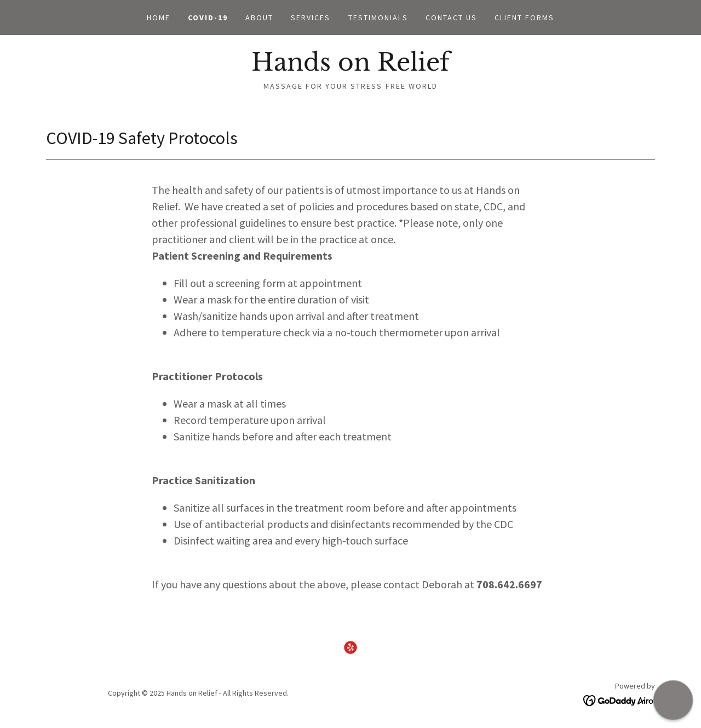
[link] (350, 67)
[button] (673, 700)
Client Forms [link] (524, 18)
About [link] (259, 18)
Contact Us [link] (451, 18)
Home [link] (159, 18)
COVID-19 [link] (208, 18)
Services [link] (311, 18)
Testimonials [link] (378, 18)
